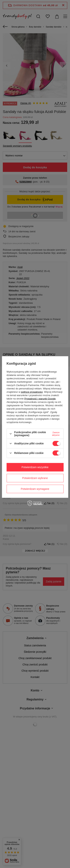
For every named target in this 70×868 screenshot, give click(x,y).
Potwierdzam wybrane (35, 478)
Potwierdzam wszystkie (35, 467)
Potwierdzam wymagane (35, 489)
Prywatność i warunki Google (40, 399)
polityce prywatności (32, 392)
